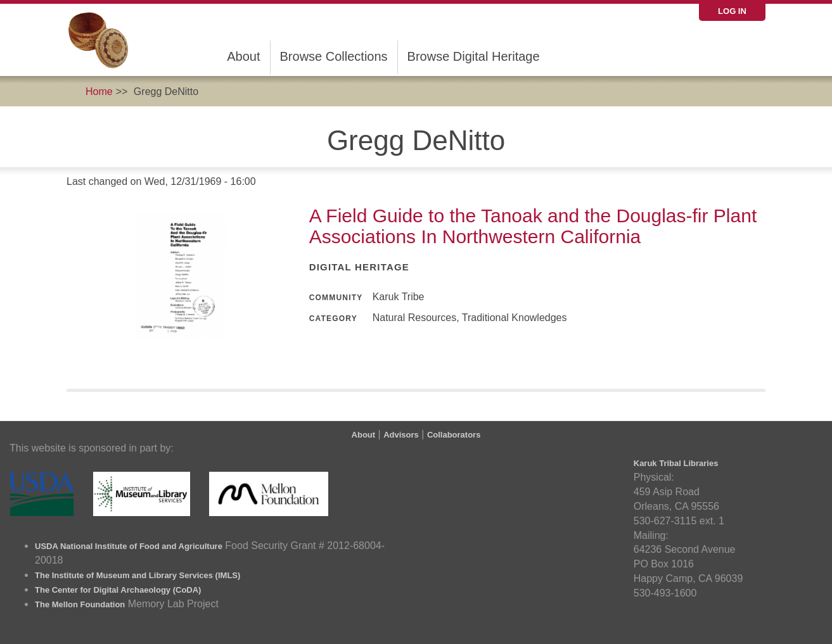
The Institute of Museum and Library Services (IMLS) (138, 575)
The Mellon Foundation (80, 604)
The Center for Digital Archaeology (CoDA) (118, 590)
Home (99, 92)
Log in (732, 11)
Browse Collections (334, 56)
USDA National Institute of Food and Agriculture (129, 546)
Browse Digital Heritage (474, 56)
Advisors (401, 435)
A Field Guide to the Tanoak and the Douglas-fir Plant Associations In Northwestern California (533, 226)
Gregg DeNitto (166, 92)
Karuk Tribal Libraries (676, 463)
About (243, 56)
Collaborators (454, 435)
